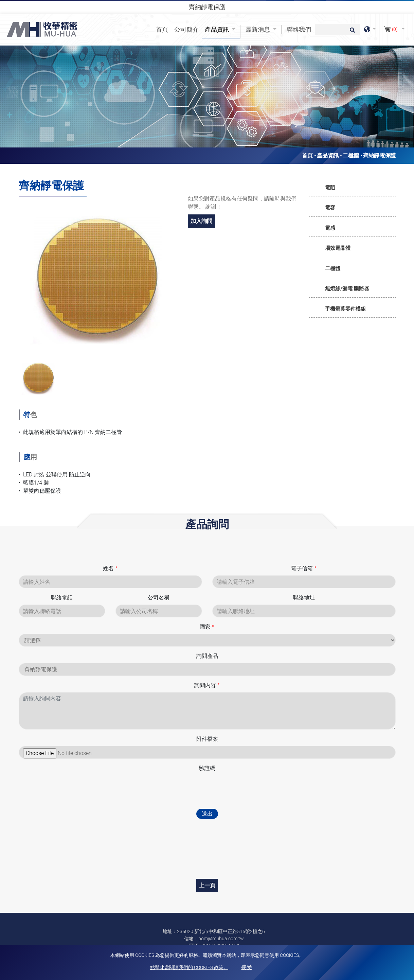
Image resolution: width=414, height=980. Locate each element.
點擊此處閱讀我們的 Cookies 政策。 (189, 967)
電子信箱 (304, 568)
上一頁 (207, 885)
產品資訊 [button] (218, 29)
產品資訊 (328, 155)
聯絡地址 (304, 598)
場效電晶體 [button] (338, 248)
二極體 (351, 155)
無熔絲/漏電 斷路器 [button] (347, 288)
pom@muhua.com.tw (221, 939)
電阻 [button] (330, 188)
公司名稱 (159, 598)
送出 (207, 814)
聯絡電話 (62, 598)
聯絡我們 (299, 29)
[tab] (352, 188)
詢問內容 (207, 685)
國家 (207, 627)
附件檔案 (207, 739)
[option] (98, 276)
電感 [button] (330, 228)
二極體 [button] (333, 268)
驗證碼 (207, 768)
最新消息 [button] (258, 29)
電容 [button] (330, 208)
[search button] (351, 32)
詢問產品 (207, 656)
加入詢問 (201, 221)
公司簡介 (186, 29)
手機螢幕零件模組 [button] (345, 309)
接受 (247, 967)
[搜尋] (337, 29)
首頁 (163, 29)
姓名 (110, 568)
